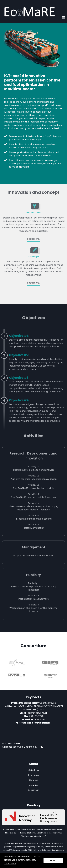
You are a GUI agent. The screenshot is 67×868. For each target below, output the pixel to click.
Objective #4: (19, 400)
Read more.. (34, 239)
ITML (40, 747)
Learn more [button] (10, 864)
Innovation (33, 212)
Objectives (34, 770)
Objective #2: (19, 355)
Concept (33, 257)
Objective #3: (19, 378)
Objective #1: (19, 336)
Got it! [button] (53, 860)
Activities (34, 785)
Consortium (34, 790)
